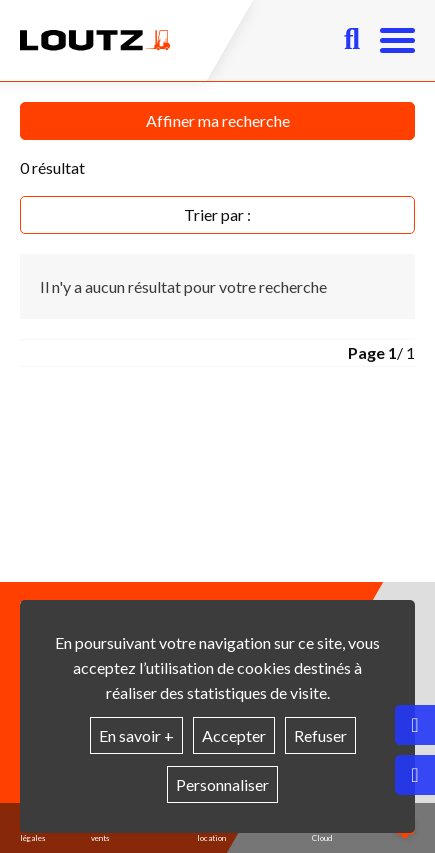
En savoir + (136, 735)
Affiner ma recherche (218, 120)
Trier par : (217, 214)
